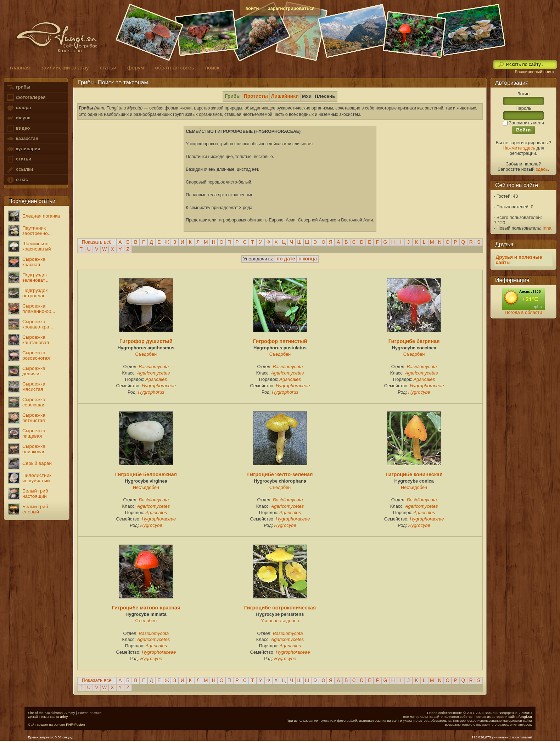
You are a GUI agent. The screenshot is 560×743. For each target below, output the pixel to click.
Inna (547, 228)
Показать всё (97, 242)
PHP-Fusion (75, 724)
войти (252, 8)
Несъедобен (146, 487)
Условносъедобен (280, 621)
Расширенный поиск (534, 72)
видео (18, 128)
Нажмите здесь (519, 148)
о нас (17, 180)
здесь (542, 169)
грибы (18, 87)
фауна (18, 118)
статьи (19, 159)
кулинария (23, 149)
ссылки (20, 170)
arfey (64, 717)
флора (19, 108)
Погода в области (523, 312)
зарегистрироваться (291, 8)
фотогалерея (26, 98)
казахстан (22, 139)
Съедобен (146, 354)
